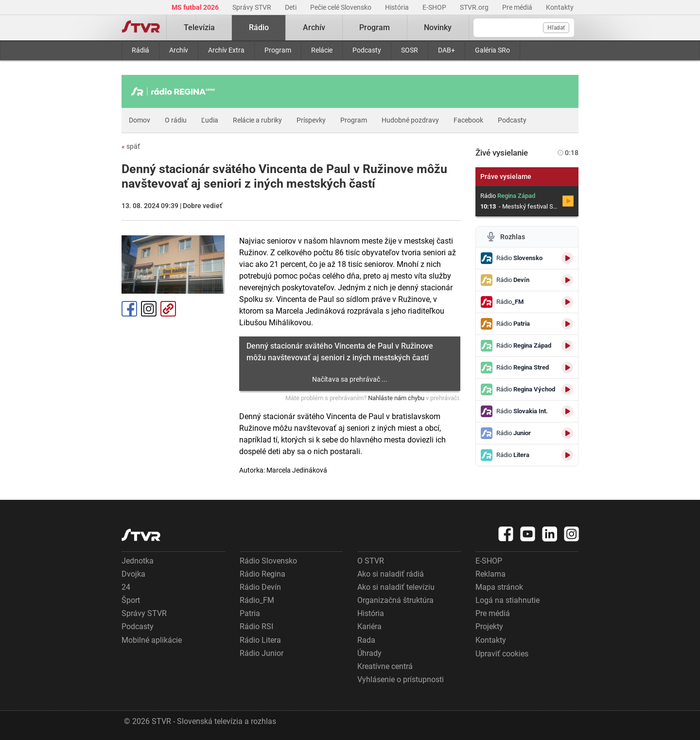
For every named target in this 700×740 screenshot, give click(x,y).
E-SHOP (435, 7)
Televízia (199, 27)
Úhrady (369, 653)
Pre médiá (518, 7)
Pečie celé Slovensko (341, 7)
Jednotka (138, 561)
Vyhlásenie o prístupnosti (401, 679)
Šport (131, 600)
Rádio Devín (260, 587)
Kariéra (369, 626)
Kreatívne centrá (385, 666)
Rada (366, 640)
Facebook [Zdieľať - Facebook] (129, 309)
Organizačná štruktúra (395, 600)
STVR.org (475, 7)
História (398, 7)
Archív (179, 50)
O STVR (371, 561)
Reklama (490, 574)
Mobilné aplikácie (152, 640)
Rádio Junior (262, 653)
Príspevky (311, 120)
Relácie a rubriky (257, 120)
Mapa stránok (499, 587)
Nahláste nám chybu (396, 398)
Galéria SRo (492, 50)
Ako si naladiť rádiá (391, 574)
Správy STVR (253, 7)
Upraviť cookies (502, 654)
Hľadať (556, 28)
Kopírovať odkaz (168, 309)
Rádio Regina (262, 574)
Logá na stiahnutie (507, 600)
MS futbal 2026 (196, 7)
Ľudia (210, 120)
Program (278, 50)
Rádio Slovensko (268, 561)
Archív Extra (226, 50)
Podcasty (367, 50)
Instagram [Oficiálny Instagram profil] (149, 309)
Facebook (468, 120)
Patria (250, 613)
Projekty (489, 626)
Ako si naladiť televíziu (396, 587)
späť (131, 146)
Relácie (322, 50)
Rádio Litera (260, 640)
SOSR (410, 50)
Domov (140, 120)
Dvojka (133, 574)
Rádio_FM (257, 600)
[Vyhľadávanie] (524, 28)
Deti (291, 7)
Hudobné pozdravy (410, 120)
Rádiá (140, 50)
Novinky (438, 27)
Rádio (259, 27)
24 (126, 587)
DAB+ (446, 50)
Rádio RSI (256, 626)
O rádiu (176, 120)
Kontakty (560, 7)
